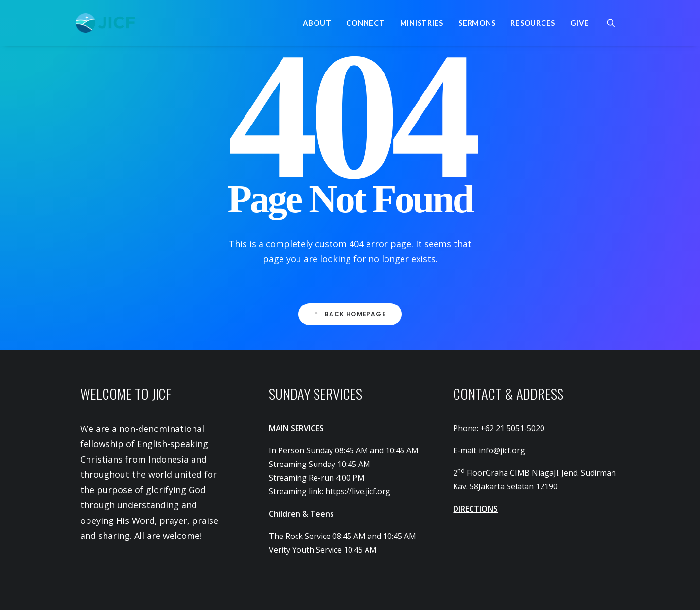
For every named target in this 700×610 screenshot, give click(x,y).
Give (580, 23)
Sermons (477, 23)
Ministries (422, 23)
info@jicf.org (502, 450)
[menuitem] (317, 23)
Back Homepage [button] (350, 314)
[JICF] (105, 23)
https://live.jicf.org (358, 491)
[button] (615, 23)
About (317, 23)
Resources (533, 23)
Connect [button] (365, 23)
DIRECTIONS (475, 509)
